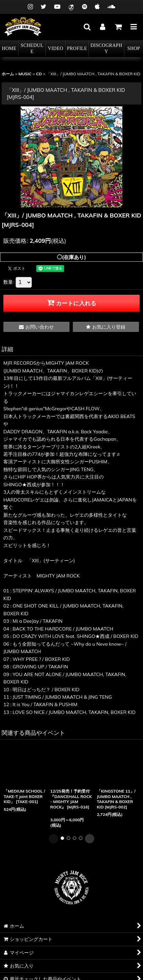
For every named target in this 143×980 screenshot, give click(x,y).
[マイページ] (102, 27)
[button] (87, 27)
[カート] (118, 27)
